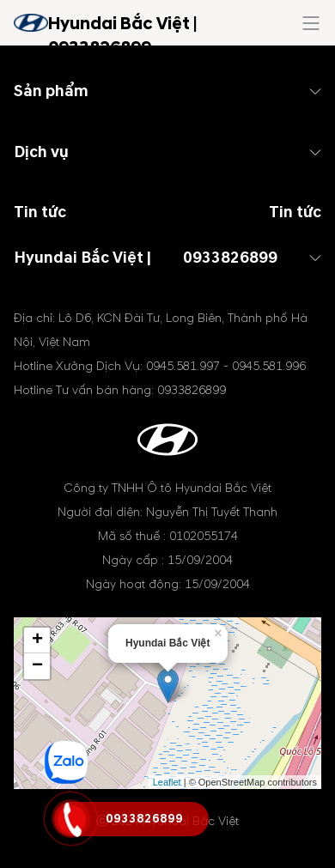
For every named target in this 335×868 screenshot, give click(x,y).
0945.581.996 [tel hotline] (269, 366)
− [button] (37, 666)
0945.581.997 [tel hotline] (183, 366)
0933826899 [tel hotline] (230, 258)
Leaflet (167, 782)
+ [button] (37, 640)
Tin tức (295, 212)
